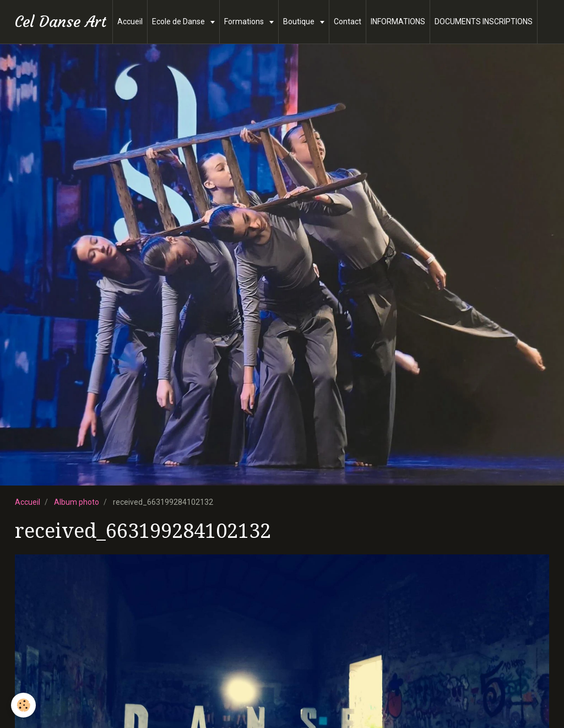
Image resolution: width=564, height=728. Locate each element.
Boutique (300, 21)
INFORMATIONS (398, 21)
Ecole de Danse (179, 21)
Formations (245, 21)
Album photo (77, 502)
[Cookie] (23, 705)
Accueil (130, 21)
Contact (348, 21)
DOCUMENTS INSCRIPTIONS (484, 21)
